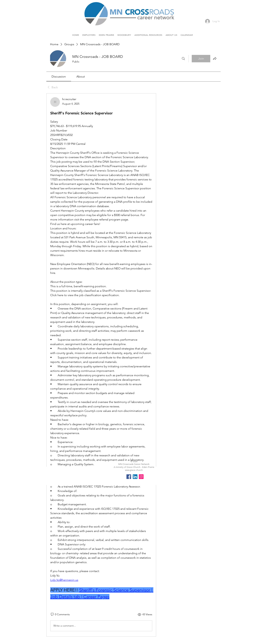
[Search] (183, 59)
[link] (59, 76)
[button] (106, 33)
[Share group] (215, 58)
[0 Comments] (60, 615)
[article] (101, 365)
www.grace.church (134, 470)
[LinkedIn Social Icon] (135, 477)
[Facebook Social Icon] (129, 477)
